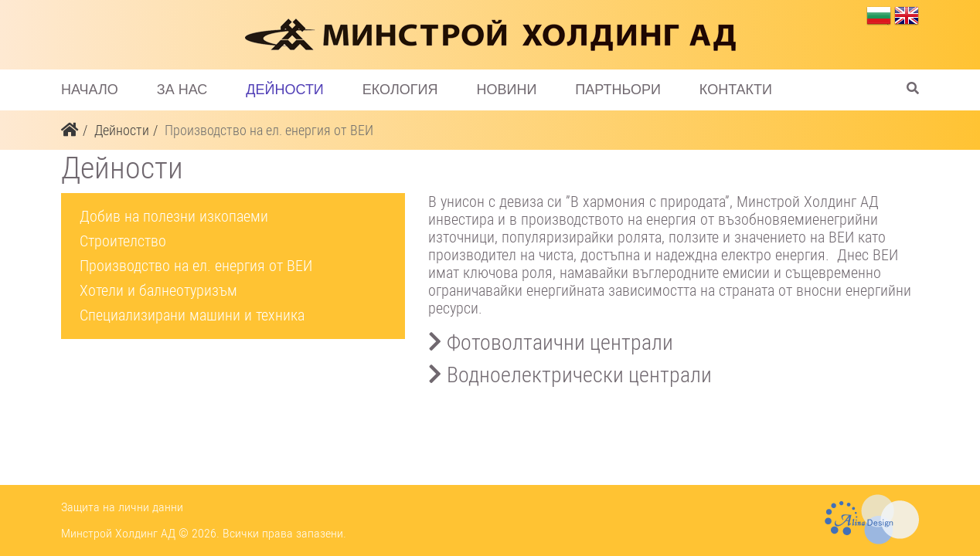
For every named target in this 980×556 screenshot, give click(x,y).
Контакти (736, 90)
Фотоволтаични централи (551, 342)
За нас (182, 90)
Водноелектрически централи (570, 375)
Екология (400, 90)
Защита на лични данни (122, 507)
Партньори (618, 90)
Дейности (284, 90)
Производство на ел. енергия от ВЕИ (196, 266)
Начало (90, 90)
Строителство (123, 241)
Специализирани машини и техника (192, 315)
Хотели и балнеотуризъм (158, 290)
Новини (506, 90)
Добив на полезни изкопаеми (174, 216)
